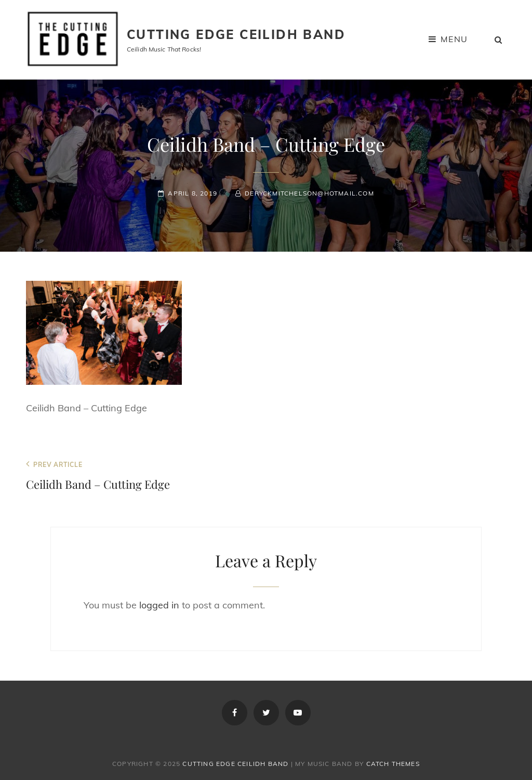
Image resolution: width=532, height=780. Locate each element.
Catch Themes (393, 764)
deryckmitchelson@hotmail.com (309, 193)
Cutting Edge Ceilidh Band (236, 34)
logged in (159, 605)
